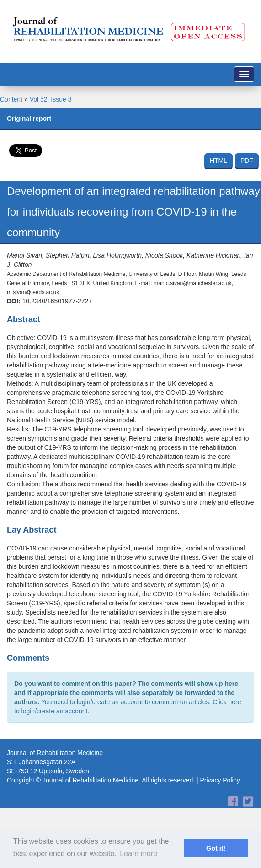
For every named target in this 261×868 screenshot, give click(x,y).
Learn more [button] (138, 854)
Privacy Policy (220, 780)
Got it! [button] (216, 848)
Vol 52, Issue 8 (51, 99)
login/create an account (55, 711)
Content (11, 99)
